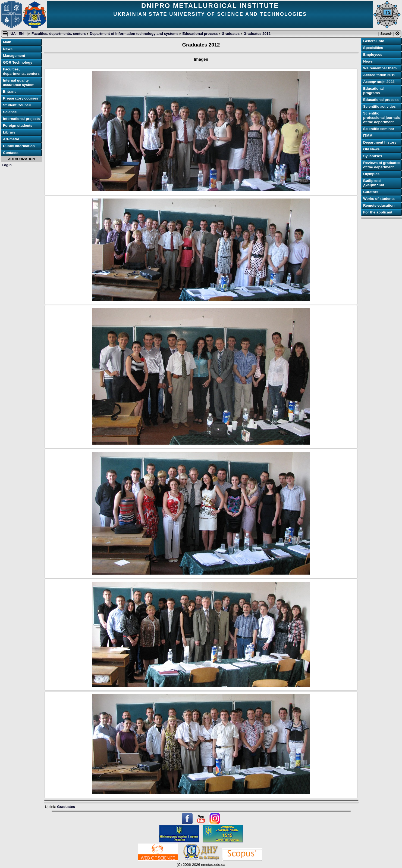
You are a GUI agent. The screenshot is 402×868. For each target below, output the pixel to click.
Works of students (379, 199)
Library (9, 132)
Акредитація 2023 (379, 82)
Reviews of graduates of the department (382, 165)
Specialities (373, 48)
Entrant (9, 92)
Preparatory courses (21, 98)
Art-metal (11, 139)
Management (14, 56)
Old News (371, 149)
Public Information (19, 146)
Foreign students (18, 125)
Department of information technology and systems (134, 34)
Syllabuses (373, 156)
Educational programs (373, 91)
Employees (373, 55)
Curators (371, 192)
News (8, 49)
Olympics (371, 174)
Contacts (11, 153)
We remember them (380, 68)
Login (7, 165)
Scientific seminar (379, 129)
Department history (380, 142)
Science (10, 112)
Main (7, 42)
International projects (21, 119)
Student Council (17, 105)
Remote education (379, 205)
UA (14, 34)
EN (22, 34)
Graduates (230, 34)
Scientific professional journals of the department (381, 118)
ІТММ (368, 136)
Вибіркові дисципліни (374, 183)
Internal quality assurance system (19, 83)
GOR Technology (18, 62)
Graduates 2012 (257, 34)
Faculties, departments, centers (59, 34)
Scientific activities (379, 106)
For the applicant (378, 212)
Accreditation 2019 (379, 75)
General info (374, 41)
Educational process (200, 34)
